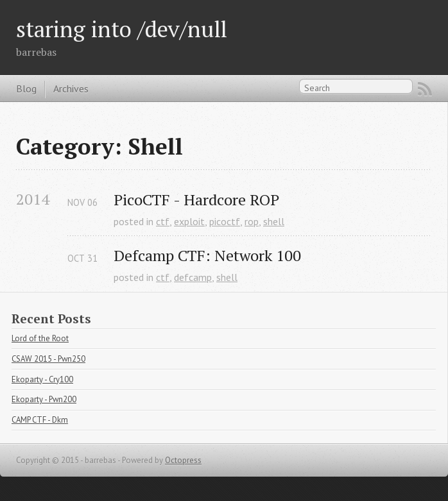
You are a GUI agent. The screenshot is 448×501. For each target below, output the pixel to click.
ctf (163, 221)
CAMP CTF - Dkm (40, 420)
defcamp (193, 277)
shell (274, 221)
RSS (425, 89)
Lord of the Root (40, 338)
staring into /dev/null (122, 29)
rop (252, 221)
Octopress (183, 460)
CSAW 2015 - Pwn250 (48, 359)
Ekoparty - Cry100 (42, 379)
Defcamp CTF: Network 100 (207, 256)
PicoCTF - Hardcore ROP (196, 200)
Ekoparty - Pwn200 (44, 399)
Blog (26, 89)
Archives (71, 89)
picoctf (225, 221)
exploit (189, 221)
